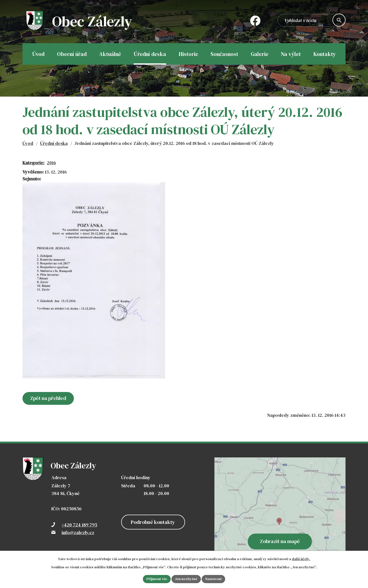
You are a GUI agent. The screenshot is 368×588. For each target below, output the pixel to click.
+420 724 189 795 (79, 525)
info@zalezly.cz (78, 532)
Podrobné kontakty (153, 522)
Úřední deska (54, 143)
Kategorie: (33, 163)
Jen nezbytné (186, 579)
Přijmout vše (157, 579)
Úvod (28, 143)
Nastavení (213, 579)
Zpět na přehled (48, 398)
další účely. (301, 559)
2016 (51, 163)
